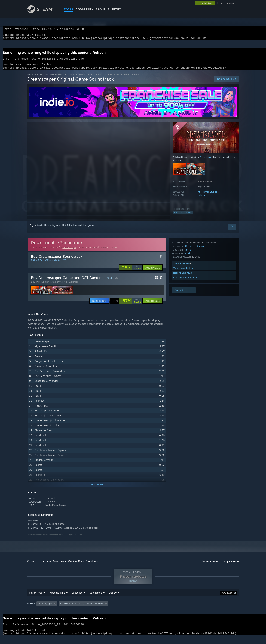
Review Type (36, 599)
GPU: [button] (193, 610)
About (101, 9)
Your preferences (231, 566)
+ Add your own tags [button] (183, 216)
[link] (131, 272)
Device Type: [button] (208, 610)
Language (77, 599)
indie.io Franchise (53, 79)
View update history (183, 272)
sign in (219, 3)
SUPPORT (114, 9)
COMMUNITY (84, 9)
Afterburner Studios (207, 196)
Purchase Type (57, 599)
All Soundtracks (35, 79)
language (231, 3)
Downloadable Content (90, 79)
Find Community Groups (185, 282)
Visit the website (183, 268)
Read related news (183, 277)
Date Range (96, 599)
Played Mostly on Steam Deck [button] (133, 610)
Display (113, 599)
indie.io (201, 199)
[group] (133, 611)
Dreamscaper (70, 79)
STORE (68, 9)
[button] (153, 272)
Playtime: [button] (108, 610)
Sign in (33, 230)
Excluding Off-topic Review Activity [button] (81, 610)
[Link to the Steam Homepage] (43, 12)
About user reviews (210, 566)
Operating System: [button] (163, 610)
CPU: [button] (181, 610)
